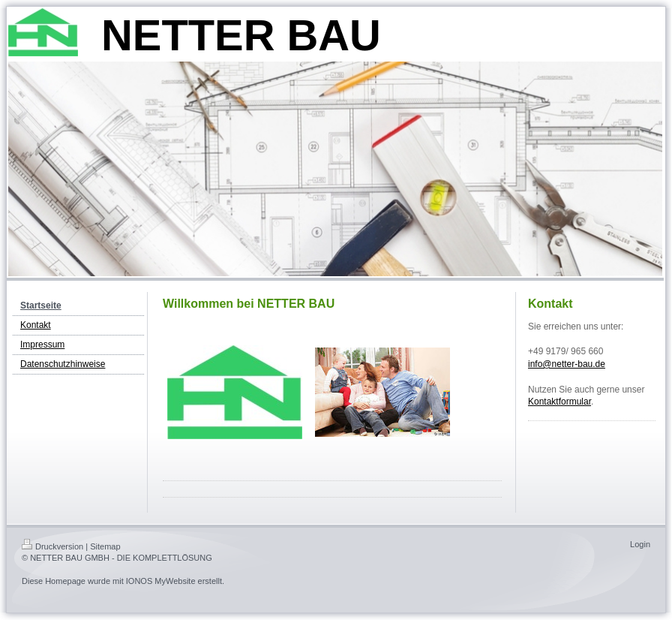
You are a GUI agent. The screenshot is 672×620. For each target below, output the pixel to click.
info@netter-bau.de (567, 364)
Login (640, 544)
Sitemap (105, 546)
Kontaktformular (559, 402)
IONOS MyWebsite (161, 581)
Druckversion (52, 546)
